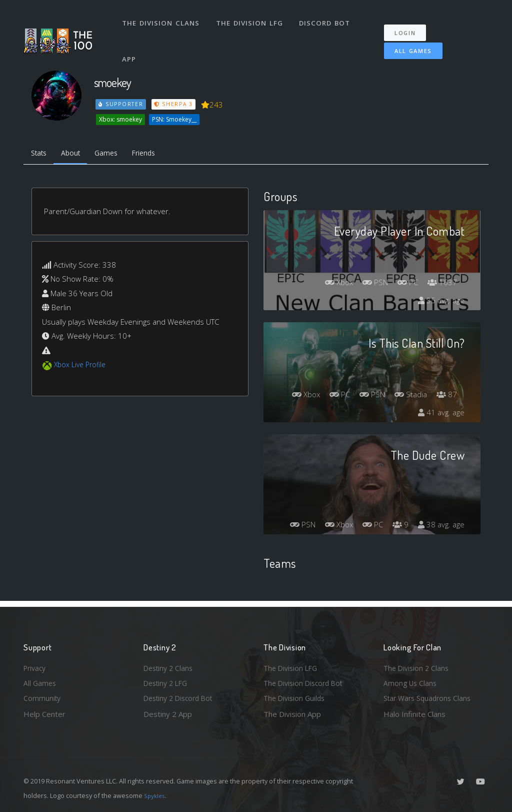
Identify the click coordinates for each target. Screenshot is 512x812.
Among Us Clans (411, 681)
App (130, 47)
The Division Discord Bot (306, 681)
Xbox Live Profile (82, 367)
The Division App (292, 714)
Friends (155, 154)
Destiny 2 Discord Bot (181, 697)
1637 (441, 284)
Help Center (44, 714)
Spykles (156, 795)
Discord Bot (327, 19)
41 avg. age (440, 414)
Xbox (331, 284)
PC (405, 284)
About (76, 154)
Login (410, 25)
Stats (40, 154)
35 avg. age (440, 302)
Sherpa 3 (175, 104)
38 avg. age (440, 526)
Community (43, 697)
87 (446, 396)
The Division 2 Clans (418, 665)
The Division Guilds (296, 697)
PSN (370, 284)
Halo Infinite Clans (414, 714)
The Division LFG (251, 19)
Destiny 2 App (168, 714)
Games (114, 154)
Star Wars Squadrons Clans (430, 697)
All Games (406, 43)
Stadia (408, 396)
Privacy (36, 665)
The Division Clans (162, 19)
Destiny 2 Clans (170, 665)
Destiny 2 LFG (168, 681)
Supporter (121, 104)
